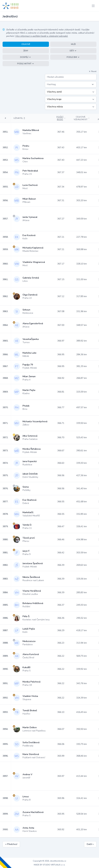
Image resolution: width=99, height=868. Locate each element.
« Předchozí (11, 844)
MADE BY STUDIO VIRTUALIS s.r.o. (50, 865)
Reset (93, 71)
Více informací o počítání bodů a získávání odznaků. (42, 36)
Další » (90, 844)
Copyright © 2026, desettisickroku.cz (49, 861)
